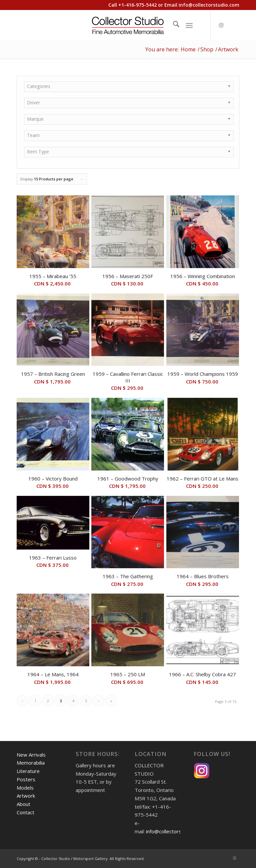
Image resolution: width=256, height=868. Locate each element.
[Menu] (189, 25)
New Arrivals (31, 755)
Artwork (26, 796)
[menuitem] (173, 25)
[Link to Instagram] (221, 25)
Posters (26, 779)
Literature (28, 771)
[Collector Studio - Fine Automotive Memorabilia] (128, 25)
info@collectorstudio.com (209, 5)
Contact (25, 812)
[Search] (173, 25)
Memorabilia (31, 763)
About (23, 804)
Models (25, 788)
